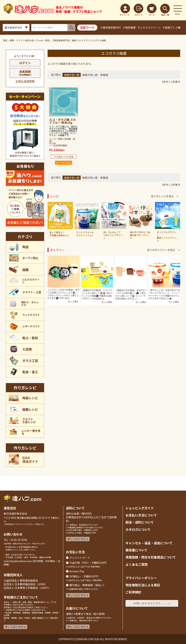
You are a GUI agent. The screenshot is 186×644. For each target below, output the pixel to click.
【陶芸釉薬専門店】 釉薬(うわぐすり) (70, 40)
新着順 (104, 75)
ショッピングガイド (140, 508)
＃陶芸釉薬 (129, 27)
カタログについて (138, 529)
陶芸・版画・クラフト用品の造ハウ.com (23, 40)
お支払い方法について (141, 515)
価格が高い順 (90, 75)
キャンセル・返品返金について (149, 543)
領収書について (137, 550)
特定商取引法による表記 (143, 585)
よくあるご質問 (137, 564)
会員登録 (25, 73)
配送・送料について (140, 522)
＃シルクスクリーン (149, 27)
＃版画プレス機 (171, 27)
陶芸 (47, 40)
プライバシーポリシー (141, 578)
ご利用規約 (133, 592)
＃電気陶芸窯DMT (111, 27)
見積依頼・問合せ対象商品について (151, 557)
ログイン (25, 63)
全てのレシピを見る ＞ (165, 196)
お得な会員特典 (25, 81)
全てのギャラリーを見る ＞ (164, 250)
